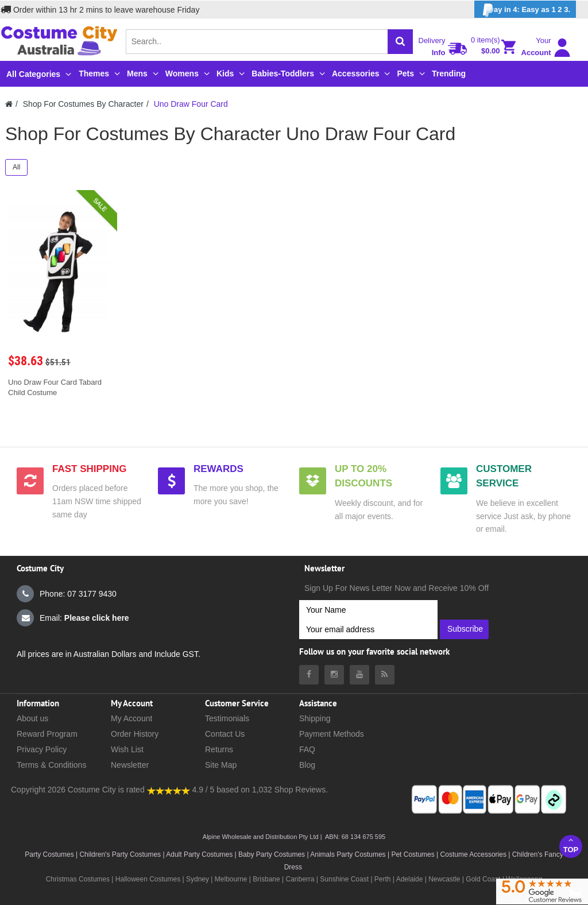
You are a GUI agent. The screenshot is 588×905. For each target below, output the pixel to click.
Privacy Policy (42, 749)
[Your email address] (368, 629)
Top (571, 845)
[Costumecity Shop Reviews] (169, 790)
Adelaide (410, 879)
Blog (307, 765)
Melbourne (231, 879)
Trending (449, 74)
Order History (135, 734)
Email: (73, 618)
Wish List (127, 749)
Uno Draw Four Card (191, 104)
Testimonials (227, 718)
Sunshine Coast (344, 879)
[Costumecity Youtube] (359, 675)
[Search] (400, 42)
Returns (219, 749)
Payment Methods (332, 734)
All (16, 167)
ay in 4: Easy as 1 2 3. (525, 10)
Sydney (198, 879)
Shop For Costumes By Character (83, 104)
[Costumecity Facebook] (309, 675)
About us (32, 718)
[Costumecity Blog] (385, 675)
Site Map (221, 765)
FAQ (307, 749)
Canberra (300, 879)
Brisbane (266, 879)
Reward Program (47, 734)
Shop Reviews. (301, 790)
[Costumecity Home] (9, 104)
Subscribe (465, 629)
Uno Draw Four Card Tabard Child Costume (55, 387)
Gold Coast (483, 879)
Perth (383, 879)
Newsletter (130, 765)
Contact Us (225, 734)
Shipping (315, 718)
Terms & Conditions (51, 765)
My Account (131, 718)
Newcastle (445, 879)
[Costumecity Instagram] (334, 675)
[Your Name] (368, 610)
